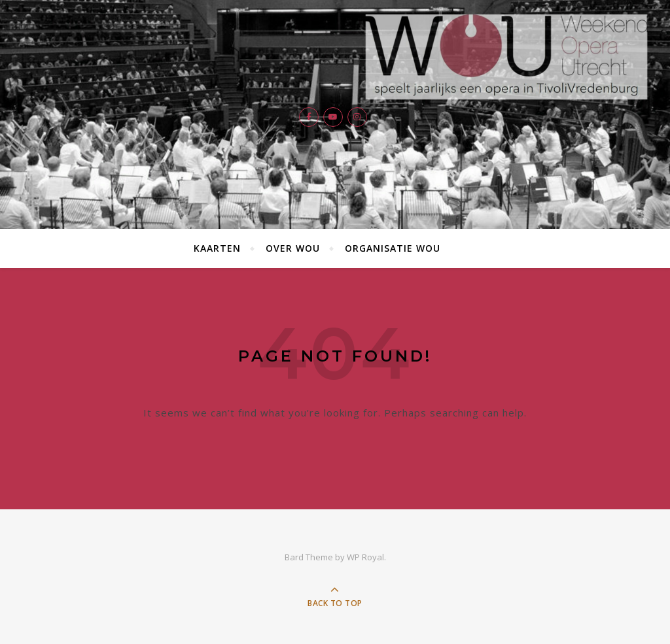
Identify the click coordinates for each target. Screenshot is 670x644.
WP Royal (365, 557)
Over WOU (293, 248)
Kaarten (217, 248)
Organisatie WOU (393, 248)
